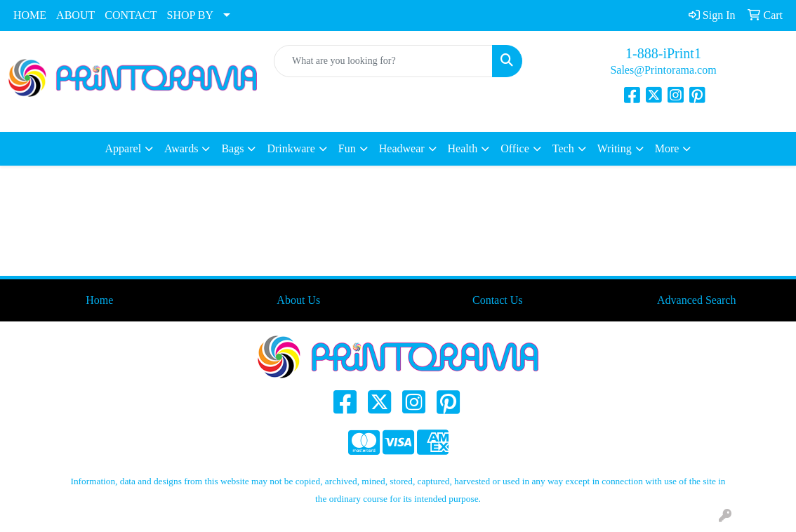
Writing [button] (615, 148)
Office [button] (515, 148)
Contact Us (498, 300)
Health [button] (463, 148)
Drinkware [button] (291, 148)
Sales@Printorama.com (663, 70)
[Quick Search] (383, 61)
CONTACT (131, 15)
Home (99, 300)
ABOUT (75, 15)
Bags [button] (232, 148)
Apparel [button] (124, 148)
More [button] (667, 148)
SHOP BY (191, 15)
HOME (30, 15)
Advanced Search (696, 300)
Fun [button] (347, 148)
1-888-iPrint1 (663, 53)
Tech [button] (563, 148)
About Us (298, 300)
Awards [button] (181, 148)
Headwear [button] (402, 148)
